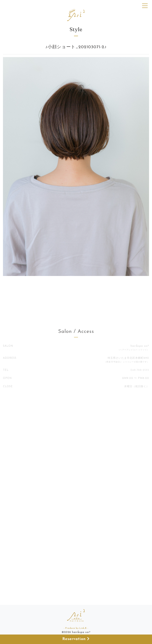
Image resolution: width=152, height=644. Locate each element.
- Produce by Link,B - (76, 628)
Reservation (76, 639)
